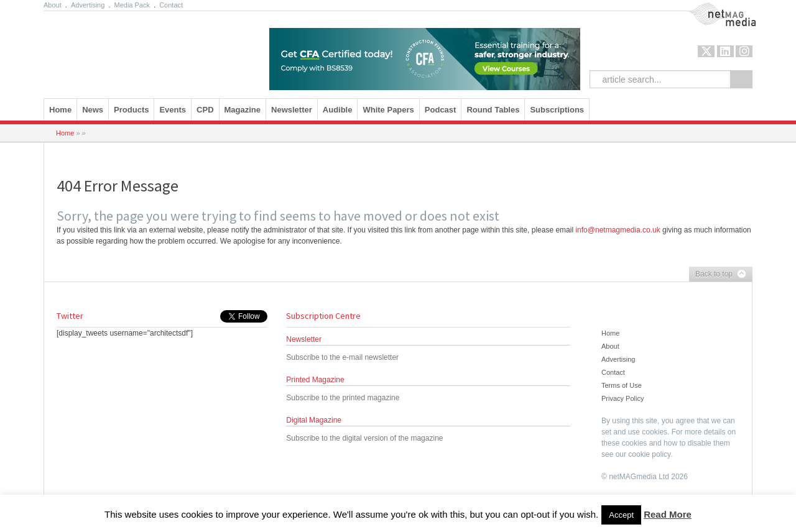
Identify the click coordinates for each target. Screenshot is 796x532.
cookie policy (649, 454)
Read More (668, 514)
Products (131, 110)
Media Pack (132, 5)
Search (741, 79)
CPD (205, 110)
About (53, 5)
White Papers (388, 110)
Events (173, 110)
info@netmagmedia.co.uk (618, 230)
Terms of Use (622, 385)
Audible (338, 110)
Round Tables (493, 110)
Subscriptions (557, 110)
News (93, 110)
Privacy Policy (622, 398)
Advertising (88, 5)
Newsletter (292, 110)
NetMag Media (711, 8)
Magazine (243, 110)
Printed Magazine (315, 380)
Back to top (718, 275)
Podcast (441, 110)
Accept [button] (621, 515)
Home (60, 110)
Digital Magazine (314, 420)
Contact (171, 5)
